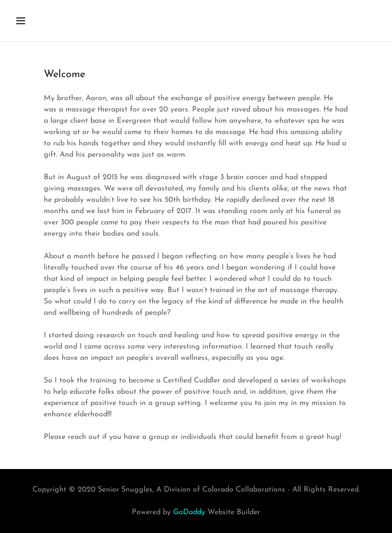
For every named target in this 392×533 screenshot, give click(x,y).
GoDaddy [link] (189, 512)
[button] (54, 21)
